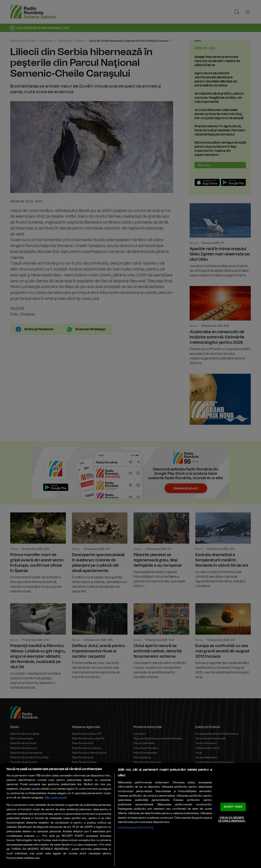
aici (38, 836)
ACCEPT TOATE (233, 807)
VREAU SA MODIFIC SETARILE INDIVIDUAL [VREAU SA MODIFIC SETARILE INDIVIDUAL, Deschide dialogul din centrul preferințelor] (232, 819)
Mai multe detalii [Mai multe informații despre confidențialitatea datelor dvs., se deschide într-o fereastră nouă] (56, 798)
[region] (130, 815)
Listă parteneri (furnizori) (135, 828)
